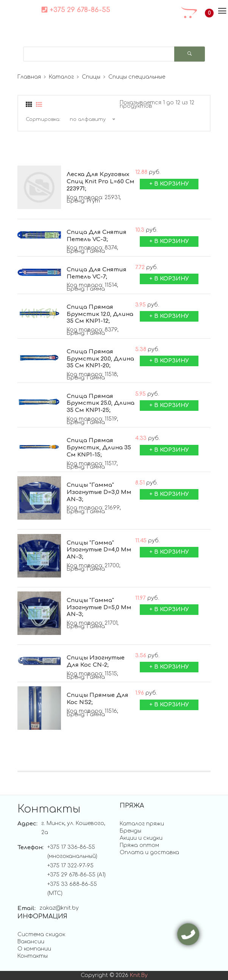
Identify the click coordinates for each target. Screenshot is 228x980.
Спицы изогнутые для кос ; (96, 662)
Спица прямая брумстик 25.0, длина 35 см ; (101, 404)
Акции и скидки (141, 838)
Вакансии (31, 942)
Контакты (33, 956)
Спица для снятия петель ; (97, 236)
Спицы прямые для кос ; (98, 699)
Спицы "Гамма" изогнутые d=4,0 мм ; (99, 550)
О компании (34, 949)
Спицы (91, 77)
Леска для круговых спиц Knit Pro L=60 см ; (101, 182)
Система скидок (41, 934)
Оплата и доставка (149, 852)
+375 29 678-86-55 (76, 10)
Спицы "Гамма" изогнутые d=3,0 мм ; (99, 492)
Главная (29, 77)
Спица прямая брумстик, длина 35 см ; (99, 448)
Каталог (61, 77)
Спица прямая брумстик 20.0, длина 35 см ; (100, 359)
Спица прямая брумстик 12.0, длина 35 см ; (100, 314)
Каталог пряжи (142, 824)
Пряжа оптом (139, 845)
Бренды (130, 831)
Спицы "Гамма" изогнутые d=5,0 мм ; (99, 608)
